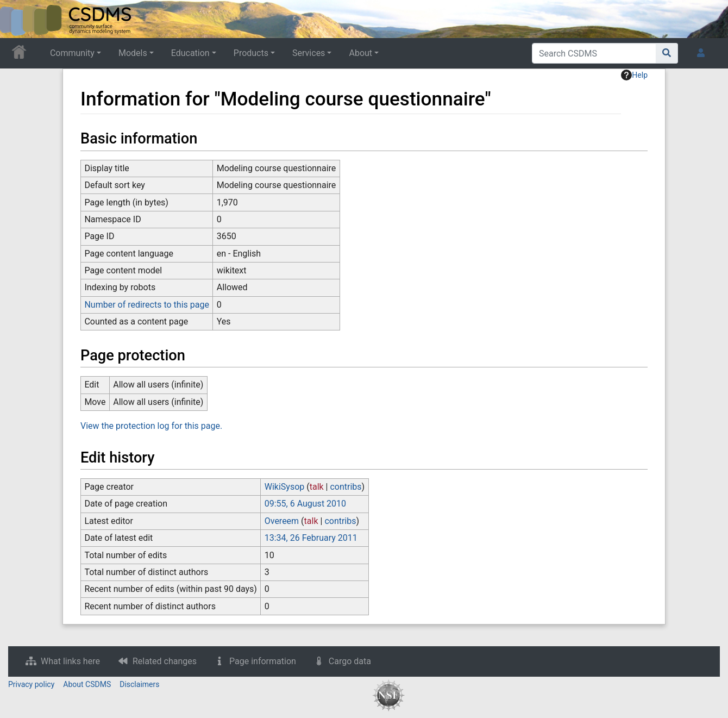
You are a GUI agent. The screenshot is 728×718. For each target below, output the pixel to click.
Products (251, 53)
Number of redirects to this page (147, 305)
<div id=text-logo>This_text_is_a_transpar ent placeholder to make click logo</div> (17, 19)
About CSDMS (87, 684)
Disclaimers (139, 684)
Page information (263, 661)
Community (72, 53)
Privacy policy (31, 684)
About (360, 53)
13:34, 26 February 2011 (311, 538)
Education (190, 53)
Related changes (165, 661)
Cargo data (350, 661)
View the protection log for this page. (151, 426)
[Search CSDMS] (594, 53)
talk (317, 487)
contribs (346, 487)
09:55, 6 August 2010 (305, 504)
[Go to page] (667, 53)
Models (133, 53)
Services (309, 53)
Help (634, 75)
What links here (70, 661)
